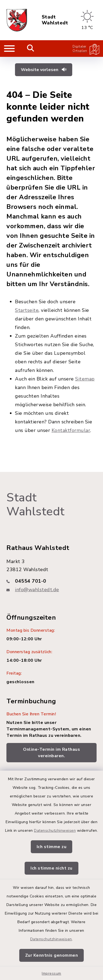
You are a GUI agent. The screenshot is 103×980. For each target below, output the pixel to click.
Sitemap (85, 379)
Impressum (51, 973)
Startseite (27, 310)
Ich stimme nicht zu (51, 868)
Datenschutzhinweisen (55, 831)
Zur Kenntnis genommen (52, 955)
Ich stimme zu (52, 847)
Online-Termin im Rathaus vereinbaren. (51, 753)
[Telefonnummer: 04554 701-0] (51, 581)
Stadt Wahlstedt (55, 20)
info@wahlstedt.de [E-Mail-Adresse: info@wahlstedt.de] (37, 590)
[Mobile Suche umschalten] (31, 49)
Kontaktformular (71, 430)
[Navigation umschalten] (9, 49)
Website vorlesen (44, 70)
